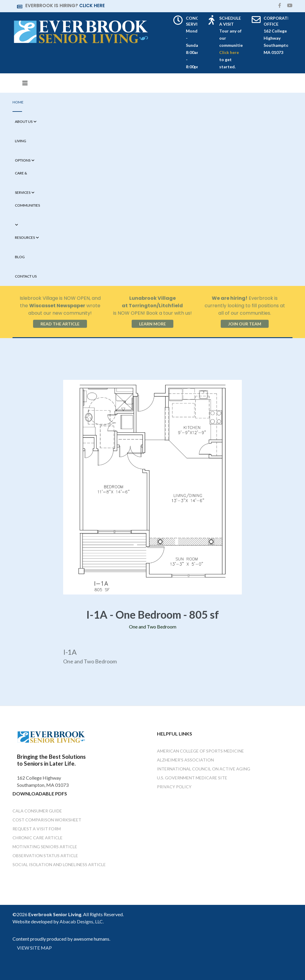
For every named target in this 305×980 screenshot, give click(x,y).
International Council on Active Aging (204, 769)
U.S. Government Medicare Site (192, 778)
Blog (20, 257)
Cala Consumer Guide (37, 811)
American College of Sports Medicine (200, 751)
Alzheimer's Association (185, 760)
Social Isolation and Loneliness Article (59, 864)
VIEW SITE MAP (34, 948)
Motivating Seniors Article (45, 847)
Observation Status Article (45, 856)
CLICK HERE (92, 6)
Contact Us (26, 276)
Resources (25, 237)
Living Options (23, 145)
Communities (27, 205)
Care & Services (23, 177)
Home (18, 102)
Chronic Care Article (38, 838)
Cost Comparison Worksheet (47, 820)
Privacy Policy (174, 787)
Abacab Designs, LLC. (82, 921)
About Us (24, 121)
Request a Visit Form (37, 829)
